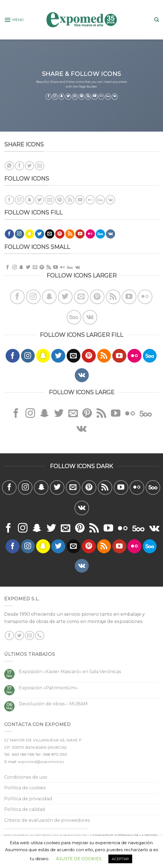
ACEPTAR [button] (120, 859)
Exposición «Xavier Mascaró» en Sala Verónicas (70, 672)
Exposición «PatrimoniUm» (48, 688)
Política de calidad (25, 809)
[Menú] (14, 20)
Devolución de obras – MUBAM (53, 704)
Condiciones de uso (26, 777)
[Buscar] (157, 20)
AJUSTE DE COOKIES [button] (79, 859)
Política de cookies (25, 788)
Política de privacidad (28, 799)
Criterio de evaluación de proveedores (47, 820)
